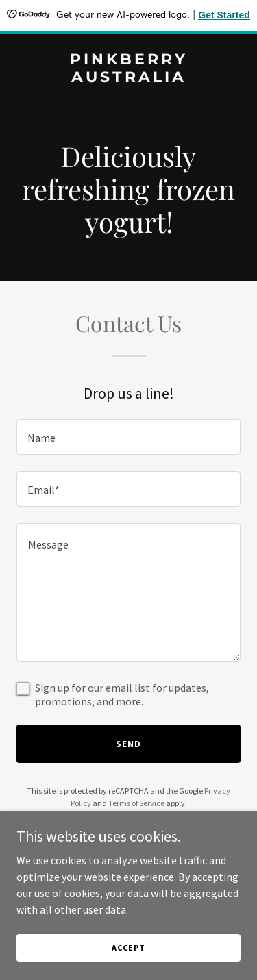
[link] (128, 78)
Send (128, 744)
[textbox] (128, 437)
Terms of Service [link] (136, 803)
